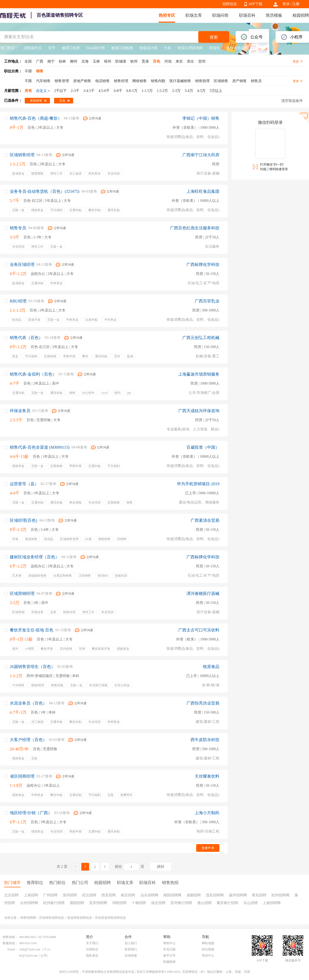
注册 (296, 4)
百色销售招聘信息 (51, 918)
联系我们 (131, 949)
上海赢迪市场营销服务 (199, 374)
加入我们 (131, 943)
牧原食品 (211, 667)
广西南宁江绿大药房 (201, 155)
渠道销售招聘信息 (80, 918)
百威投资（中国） (203, 447)
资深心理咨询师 (190, 48)
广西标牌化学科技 (203, 264)
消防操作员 (33, 48)
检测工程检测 (122, 48)
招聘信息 (230, 4)
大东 (167, 48)
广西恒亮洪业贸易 (203, 703)
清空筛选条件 (292, 101)
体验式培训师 (237, 48)
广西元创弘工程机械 (201, 338)
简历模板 (274, 15)
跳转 (161, 867)
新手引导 (169, 956)
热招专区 (167, 15)
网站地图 (208, 943)
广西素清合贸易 (205, 520)
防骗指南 (169, 962)
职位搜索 (208, 949)
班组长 (214, 48)
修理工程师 (71, 48)
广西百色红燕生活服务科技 (195, 228)
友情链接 (131, 956)
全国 (28, 61)
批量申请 (208, 848)
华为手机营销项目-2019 (198, 484)
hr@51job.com (28, 956)
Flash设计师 (96, 48)
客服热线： (10, 943)
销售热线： (10, 937)
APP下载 (255, 4)
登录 (286, 4)
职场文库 (194, 15)
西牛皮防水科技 (205, 740)
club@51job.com (30, 949)
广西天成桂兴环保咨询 (199, 411)
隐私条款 (92, 956)
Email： (13, 949)
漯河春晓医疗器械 (203, 593)
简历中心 (208, 956)
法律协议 (92, 949)
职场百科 (247, 15)
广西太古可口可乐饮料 (199, 630)
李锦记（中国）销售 (201, 118)
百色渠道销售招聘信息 (110, 918)
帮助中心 (169, 943)
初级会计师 (148, 48)
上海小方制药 (207, 813)
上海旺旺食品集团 (203, 191)
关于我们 (92, 943)
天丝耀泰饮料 (207, 776)
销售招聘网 (28, 918)
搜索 (214, 37)
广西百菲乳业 (207, 301)
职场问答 (220, 15)
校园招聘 (301, 15)
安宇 (52, 48)
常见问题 (169, 949)
